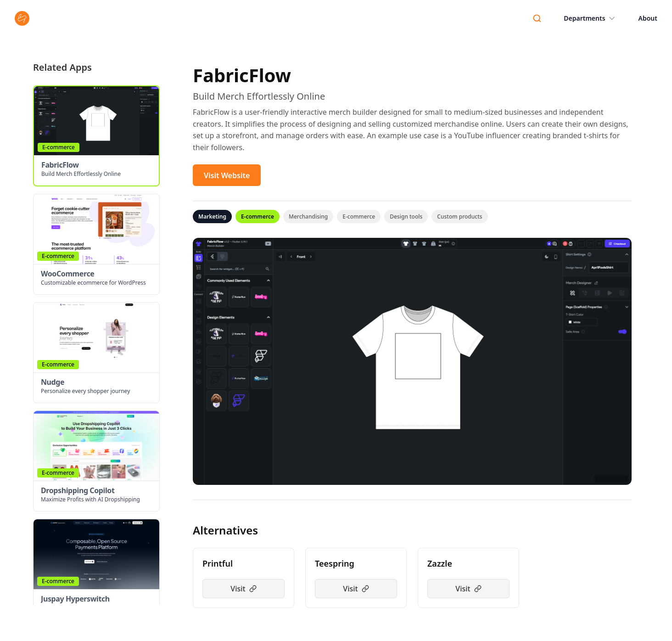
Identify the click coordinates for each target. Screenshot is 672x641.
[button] (96, 136)
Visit (243, 589)
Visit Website (227, 175)
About (648, 18)
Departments (590, 18)
